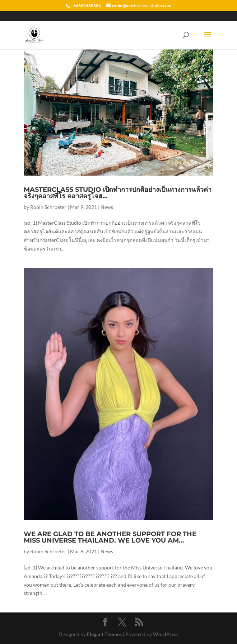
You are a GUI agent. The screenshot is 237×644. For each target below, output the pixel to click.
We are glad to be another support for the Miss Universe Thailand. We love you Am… (110, 537)
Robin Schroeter (48, 207)
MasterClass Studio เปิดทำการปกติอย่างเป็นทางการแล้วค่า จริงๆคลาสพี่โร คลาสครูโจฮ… (118, 193)
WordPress (166, 634)
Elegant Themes (104, 634)
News (107, 207)
